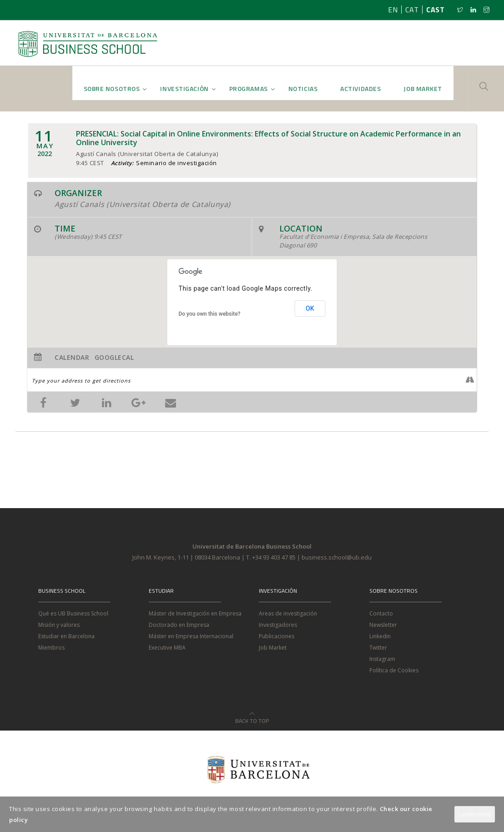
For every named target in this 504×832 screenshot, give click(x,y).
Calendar (72, 358)
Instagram (382, 659)
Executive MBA (167, 648)
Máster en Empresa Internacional (191, 636)
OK (310, 308)
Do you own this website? (210, 314)
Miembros (51, 648)
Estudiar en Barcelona (66, 636)
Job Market (273, 648)
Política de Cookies (394, 670)
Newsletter (383, 625)
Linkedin (380, 636)
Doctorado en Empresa (179, 625)
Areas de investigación (288, 613)
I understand (475, 814)
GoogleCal (114, 358)
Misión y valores (59, 625)
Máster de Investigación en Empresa (195, 613)
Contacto (381, 613)
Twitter (378, 648)
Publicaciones (277, 636)
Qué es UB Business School (73, 613)
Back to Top (252, 715)
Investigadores (278, 625)
